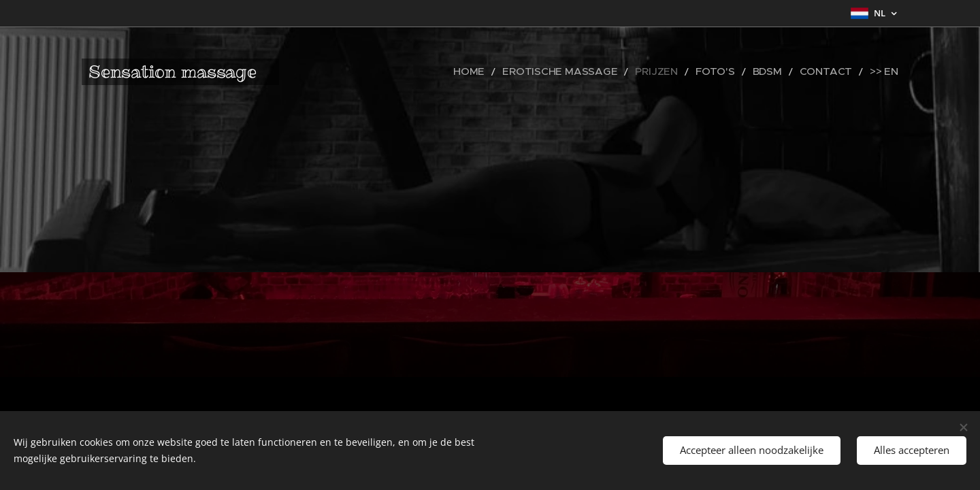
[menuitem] (518, 71)
